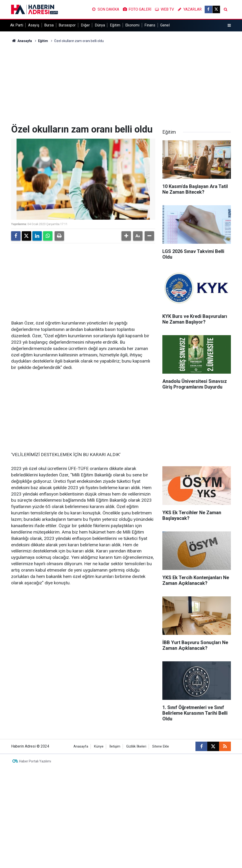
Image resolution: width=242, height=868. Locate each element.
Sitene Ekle (161, 746)
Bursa (49, 25)
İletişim (115, 746)
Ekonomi (132, 25)
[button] (126, 236)
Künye (99, 746)
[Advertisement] (121, 84)
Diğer (85, 25)
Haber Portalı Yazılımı (35, 761)
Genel (165, 25)
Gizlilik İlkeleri (136, 746)
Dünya (100, 25)
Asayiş (34, 25)
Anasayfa (22, 41)
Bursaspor (67, 25)
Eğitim (115, 25)
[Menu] (229, 26)
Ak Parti (17, 25)
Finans (150, 25)
